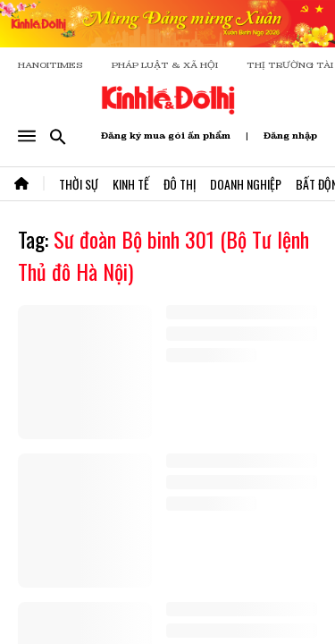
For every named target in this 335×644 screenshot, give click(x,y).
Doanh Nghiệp (246, 184)
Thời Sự (79, 184)
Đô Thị (180, 184)
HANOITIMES (50, 65)
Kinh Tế (131, 184)
